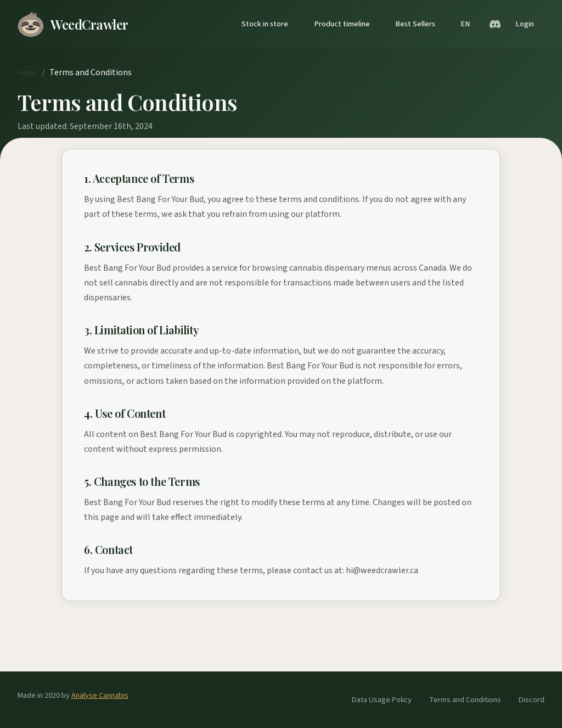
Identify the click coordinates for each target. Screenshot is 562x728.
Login (525, 24)
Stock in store (265, 24)
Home (27, 73)
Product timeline (342, 24)
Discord (532, 700)
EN (465, 24)
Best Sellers (415, 24)
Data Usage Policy (382, 700)
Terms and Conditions (465, 700)
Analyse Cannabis (100, 695)
